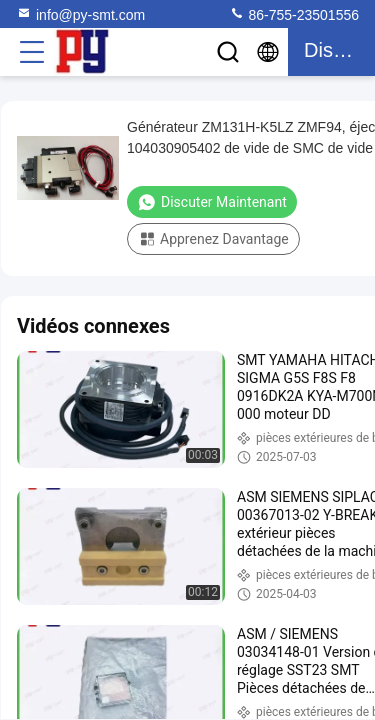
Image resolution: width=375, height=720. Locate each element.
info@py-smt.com (80, 14)
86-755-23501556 (294, 14)
